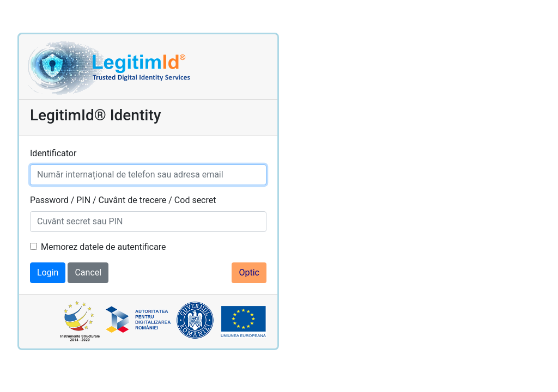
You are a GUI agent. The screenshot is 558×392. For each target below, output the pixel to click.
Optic (249, 272)
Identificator (53, 153)
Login (48, 272)
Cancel (88, 272)
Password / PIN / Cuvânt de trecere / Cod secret (123, 200)
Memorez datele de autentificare (103, 247)
